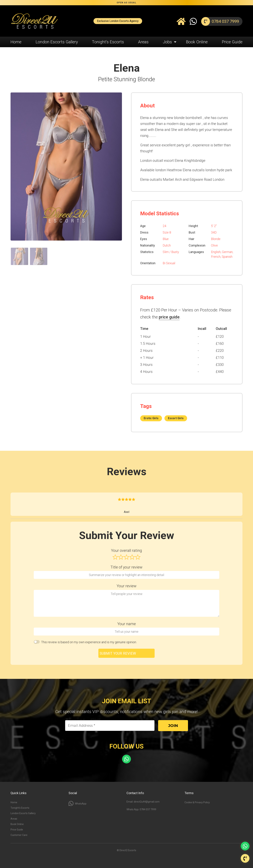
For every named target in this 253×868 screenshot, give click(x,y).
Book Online (197, 42)
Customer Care (19, 835)
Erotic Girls (151, 418)
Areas (143, 42)
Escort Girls (176, 418)
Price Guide (232, 42)
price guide (169, 317)
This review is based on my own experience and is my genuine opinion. (89, 642)
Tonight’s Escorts (108, 42)
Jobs (167, 42)
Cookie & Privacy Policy (197, 802)
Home (16, 42)
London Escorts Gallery (57, 42)
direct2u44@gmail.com (147, 802)
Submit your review (118, 653)
